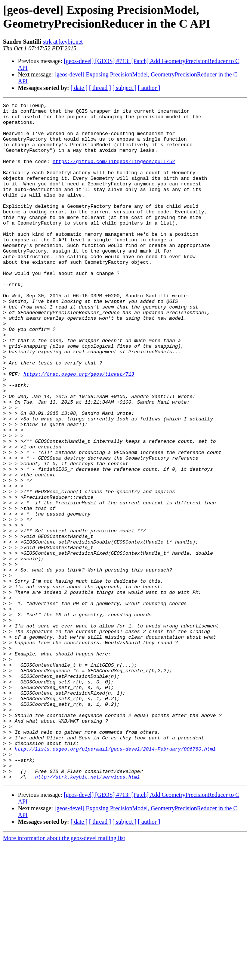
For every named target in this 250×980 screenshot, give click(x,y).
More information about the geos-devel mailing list (64, 973)
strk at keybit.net (63, 42)
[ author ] (149, 88)
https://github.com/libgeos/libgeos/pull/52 (114, 173)
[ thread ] (100, 88)
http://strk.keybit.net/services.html (88, 912)
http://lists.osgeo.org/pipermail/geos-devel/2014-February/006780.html (115, 879)
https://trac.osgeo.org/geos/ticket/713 (79, 429)
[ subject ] (124, 88)
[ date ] (79, 88)
